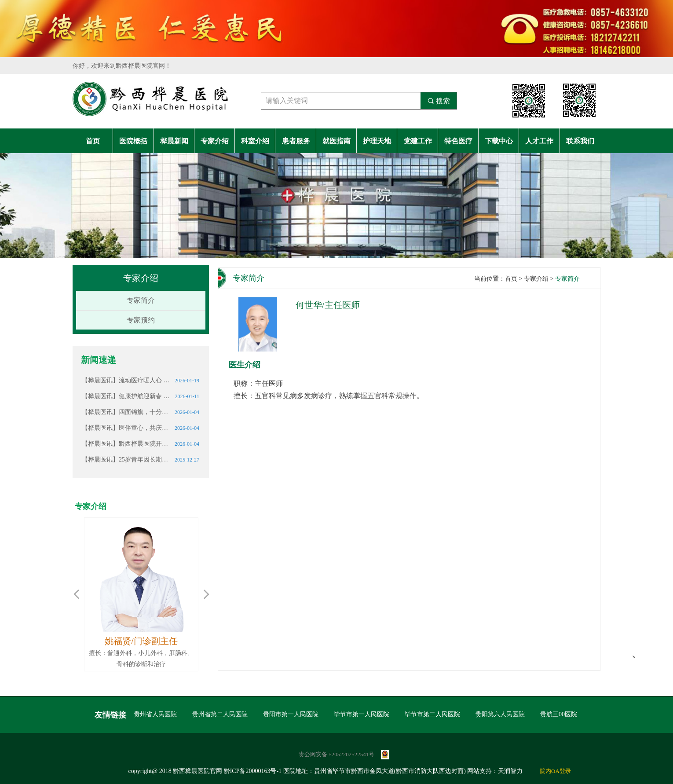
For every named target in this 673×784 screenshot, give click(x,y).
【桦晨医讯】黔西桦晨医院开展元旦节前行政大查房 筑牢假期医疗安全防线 (126, 444)
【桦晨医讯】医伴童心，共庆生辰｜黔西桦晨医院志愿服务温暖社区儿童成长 (126, 428)
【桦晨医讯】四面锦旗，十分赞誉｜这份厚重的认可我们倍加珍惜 (126, 412)
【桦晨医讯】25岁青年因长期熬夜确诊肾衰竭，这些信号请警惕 (126, 460)
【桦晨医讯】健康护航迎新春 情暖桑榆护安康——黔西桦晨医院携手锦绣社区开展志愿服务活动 (126, 396)
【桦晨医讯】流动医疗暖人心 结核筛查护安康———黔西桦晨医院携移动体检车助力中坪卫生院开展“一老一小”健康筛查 (126, 380)
